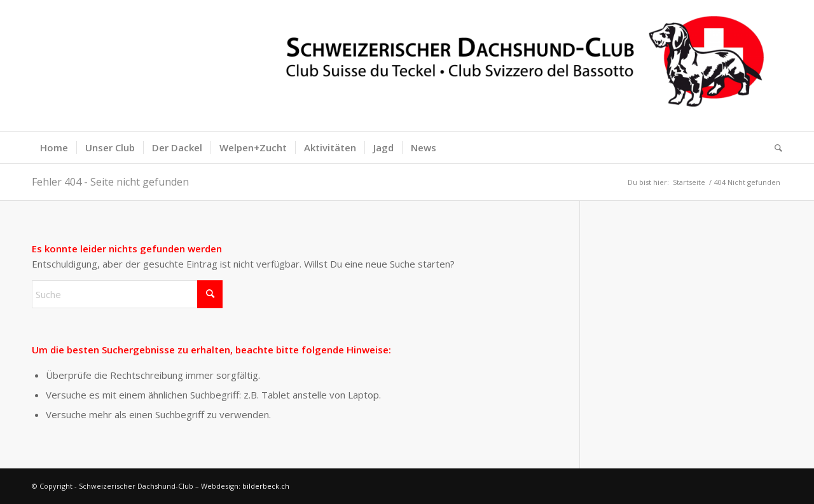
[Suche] (774, 147)
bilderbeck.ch (266, 486)
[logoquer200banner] (407, 65)
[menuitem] (54, 147)
